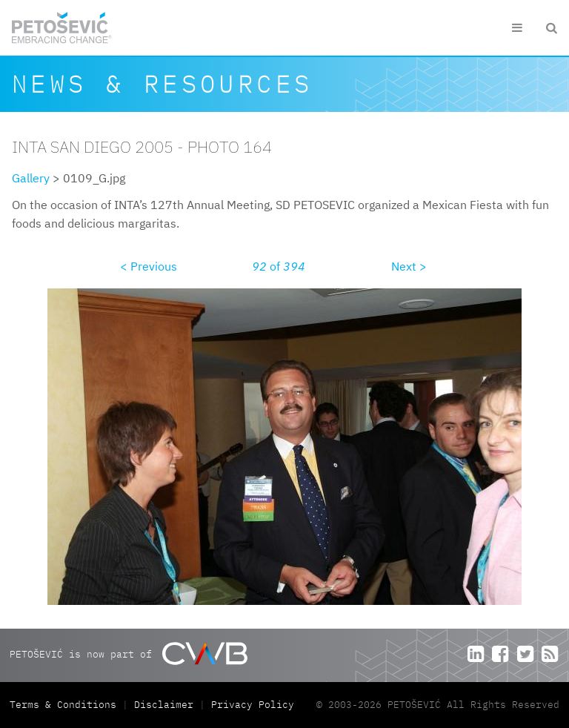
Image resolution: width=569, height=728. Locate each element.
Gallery (31, 178)
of (279, 266)
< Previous (149, 266)
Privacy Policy (253, 705)
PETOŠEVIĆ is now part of (129, 653)
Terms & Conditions (66, 705)
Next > (409, 266)
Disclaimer (164, 705)
